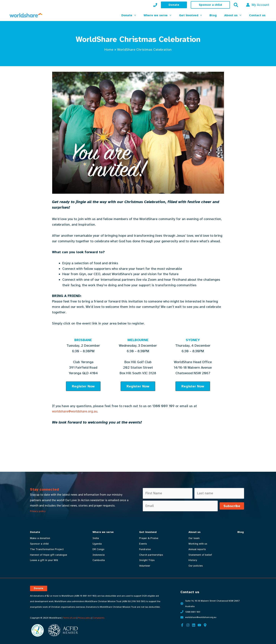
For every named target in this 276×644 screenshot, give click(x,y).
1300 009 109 (193, 610)
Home (109, 50)
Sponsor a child (39, 544)
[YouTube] (199, 624)
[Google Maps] (205, 624)
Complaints (99, 616)
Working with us (197, 544)
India (95, 538)
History (192, 560)
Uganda (97, 544)
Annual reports (196, 549)
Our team (193, 538)
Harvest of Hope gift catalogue (49, 555)
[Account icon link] (258, 5)
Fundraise (144, 549)
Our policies (194, 566)
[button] (174, 5)
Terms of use (70, 616)
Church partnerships (150, 555)
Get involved (147, 532)
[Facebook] (182, 624)
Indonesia (98, 555)
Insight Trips (146, 560)
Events (142, 544)
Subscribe (232, 506)
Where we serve (103, 532)
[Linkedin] (194, 624)
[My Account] (155, 5)
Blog (239, 532)
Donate (35, 532)
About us (193, 532)
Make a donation (40, 538)
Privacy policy (38, 511)
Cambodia (98, 560)
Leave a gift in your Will (44, 560)
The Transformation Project (47, 549)
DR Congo (98, 549)
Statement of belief (199, 555)
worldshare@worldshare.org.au (76, 411)
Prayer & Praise (148, 538)
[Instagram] (188, 624)
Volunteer (144, 566)
